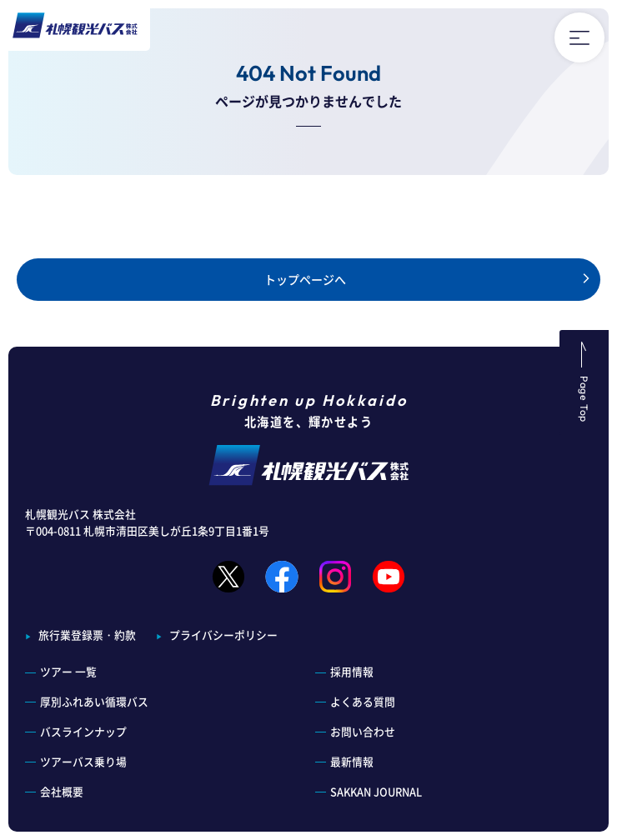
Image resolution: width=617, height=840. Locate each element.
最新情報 (352, 761)
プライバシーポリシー (223, 635)
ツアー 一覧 (68, 671)
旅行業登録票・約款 (87, 635)
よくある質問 (363, 701)
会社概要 (62, 791)
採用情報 (352, 671)
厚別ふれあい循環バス (94, 701)
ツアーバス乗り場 (83, 761)
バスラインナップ (83, 731)
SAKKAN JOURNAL (376, 791)
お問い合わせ (363, 731)
